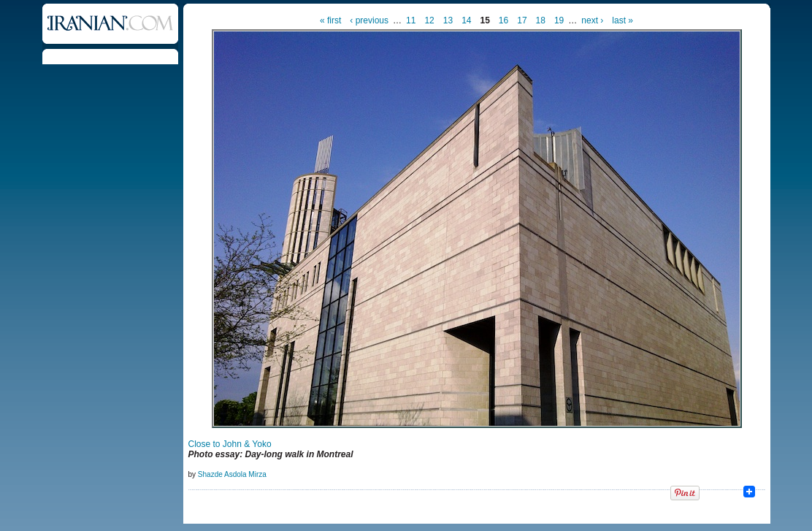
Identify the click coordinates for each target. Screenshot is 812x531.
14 (466, 20)
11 (411, 20)
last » (623, 20)
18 (541, 20)
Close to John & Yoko (230, 444)
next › (592, 20)
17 (522, 20)
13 (448, 20)
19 (559, 20)
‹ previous (369, 20)
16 (503, 20)
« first (330, 20)
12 (429, 20)
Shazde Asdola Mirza (232, 474)
